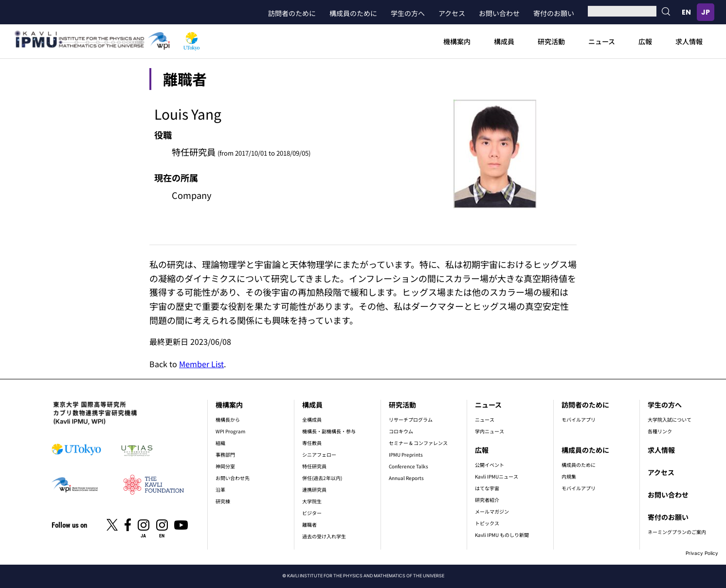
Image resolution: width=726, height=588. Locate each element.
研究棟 (223, 501)
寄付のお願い (554, 13)
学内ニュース (490, 431)
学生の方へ (408, 13)
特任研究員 (314, 466)
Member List (201, 364)
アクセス (452, 13)
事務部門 (225, 454)
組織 (220, 443)
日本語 (706, 12)
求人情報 (689, 41)
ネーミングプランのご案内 (677, 532)
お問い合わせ (499, 13)
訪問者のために (292, 13)
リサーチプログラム (411, 419)
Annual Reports (406, 478)
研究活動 (551, 41)
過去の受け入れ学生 (324, 536)
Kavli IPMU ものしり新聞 (502, 535)
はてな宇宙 (487, 488)
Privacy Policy (702, 553)
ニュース (602, 41)
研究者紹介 (487, 500)
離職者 (309, 525)
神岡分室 (225, 466)
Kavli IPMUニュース (497, 476)
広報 (645, 41)
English (686, 12)
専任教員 (312, 443)
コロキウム (401, 431)
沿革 (220, 490)
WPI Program (230, 431)
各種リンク (660, 431)
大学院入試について (670, 419)
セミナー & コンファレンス (418, 443)
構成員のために (353, 13)
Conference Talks (408, 466)
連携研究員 (314, 490)
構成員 (504, 41)
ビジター (312, 513)
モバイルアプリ (579, 419)
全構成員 (312, 419)
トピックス (487, 523)
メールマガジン (492, 511)
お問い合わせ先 (233, 478)
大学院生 (312, 501)
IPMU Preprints (406, 454)
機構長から (228, 419)
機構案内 (457, 41)
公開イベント (490, 465)
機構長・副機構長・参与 (329, 431)
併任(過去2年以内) (322, 478)
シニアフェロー (319, 454)
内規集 (569, 476)
